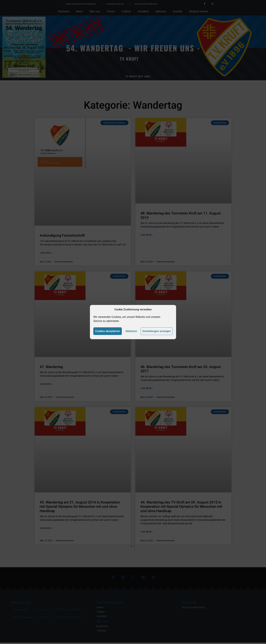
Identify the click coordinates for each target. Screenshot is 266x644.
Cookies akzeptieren (108, 331)
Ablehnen (131, 331)
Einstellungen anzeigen (157, 331)
